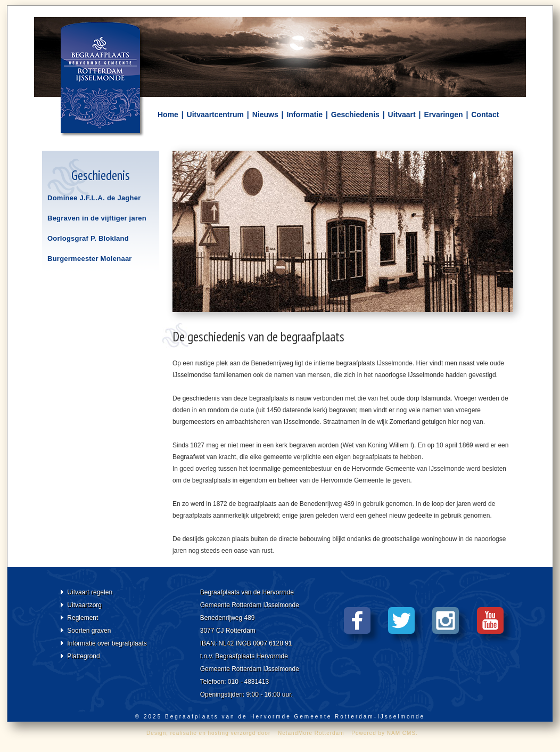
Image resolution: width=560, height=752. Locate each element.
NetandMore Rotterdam (311, 733)
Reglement (83, 618)
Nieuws (265, 115)
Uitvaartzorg (84, 605)
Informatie (304, 115)
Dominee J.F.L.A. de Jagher (94, 198)
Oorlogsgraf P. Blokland (88, 238)
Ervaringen (443, 115)
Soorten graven (89, 631)
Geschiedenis (355, 115)
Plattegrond (83, 656)
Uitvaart (402, 115)
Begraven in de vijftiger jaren (97, 218)
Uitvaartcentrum (215, 115)
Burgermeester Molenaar (90, 259)
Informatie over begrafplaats (107, 643)
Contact (485, 115)
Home (168, 115)
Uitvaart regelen (90, 592)
